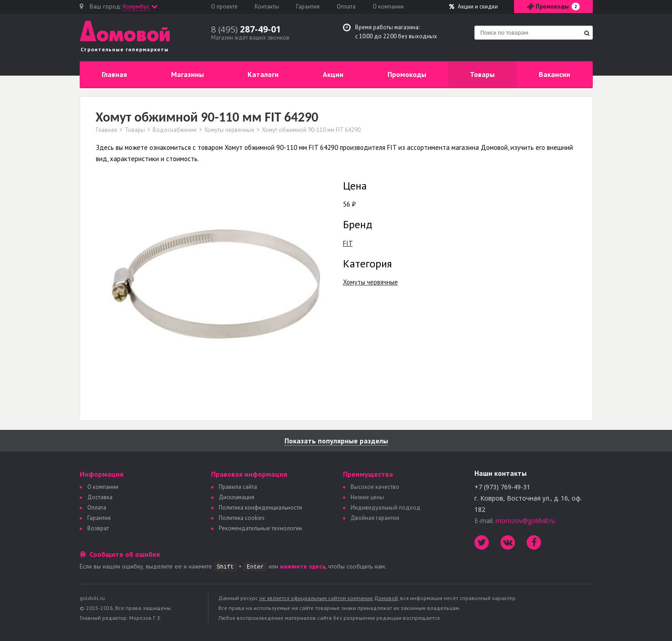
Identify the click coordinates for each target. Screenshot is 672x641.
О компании (388, 7)
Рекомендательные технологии (260, 528)
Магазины (187, 74)
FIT (348, 243)
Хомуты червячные (229, 130)
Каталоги (263, 74)
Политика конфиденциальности (260, 508)
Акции (474, 7)
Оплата (346, 7)
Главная (114, 74)
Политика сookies (242, 518)
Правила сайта (238, 487)
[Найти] (587, 33)
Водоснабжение (175, 130)
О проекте (224, 7)
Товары (482, 74)
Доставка (100, 497)
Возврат (98, 528)
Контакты (267, 7)
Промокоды (407, 74)
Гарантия (308, 7)
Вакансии (555, 74)
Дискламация (237, 497)
